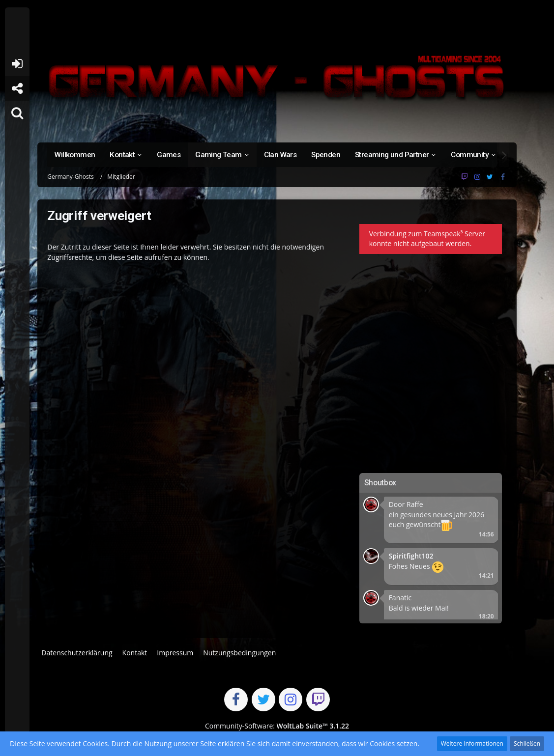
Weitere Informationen (472, 743)
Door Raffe (406, 504)
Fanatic (400, 598)
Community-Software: (277, 726)
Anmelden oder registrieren (17, 64)
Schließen (527, 743)
